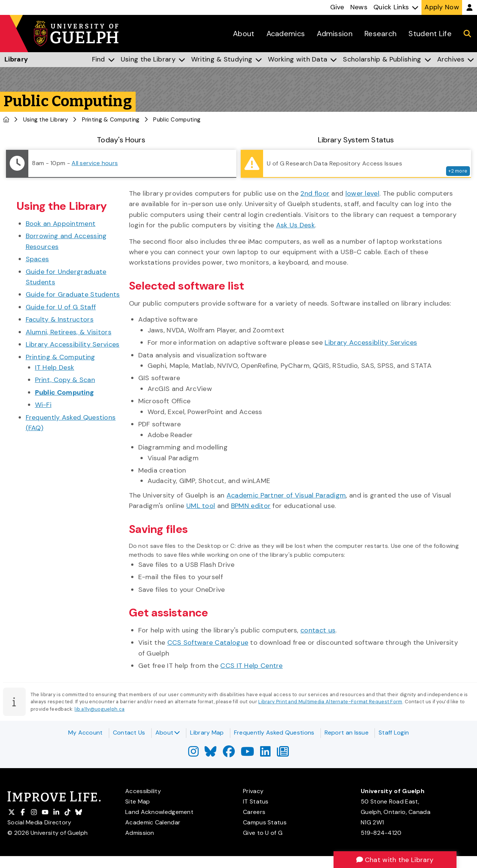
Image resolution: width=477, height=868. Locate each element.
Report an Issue (347, 733)
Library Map (207, 733)
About (168, 733)
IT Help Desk (55, 367)
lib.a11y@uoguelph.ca (99, 709)
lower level (362, 193)
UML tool (201, 506)
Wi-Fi (43, 405)
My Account (86, 733)
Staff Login (394, 733)
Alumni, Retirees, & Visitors (69, 332)
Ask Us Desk (296, 225)
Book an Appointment (61, 224)
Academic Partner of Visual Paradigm (286, 495)
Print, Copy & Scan (65, 380)
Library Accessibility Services (73, 344)
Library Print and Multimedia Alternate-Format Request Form (330, 702)
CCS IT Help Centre (251, 666)
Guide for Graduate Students (73, 294)
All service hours (95, 163)
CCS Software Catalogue (208, 643)
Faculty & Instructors (60, 319)
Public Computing (65, 392)
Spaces (37, 259)
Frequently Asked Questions (274, 733)
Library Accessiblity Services (371, 343)
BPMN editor (251, 506)
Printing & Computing (111, 120)
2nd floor (315, 193)
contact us (318, 630)
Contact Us (129, 733)
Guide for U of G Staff (61, 307)
